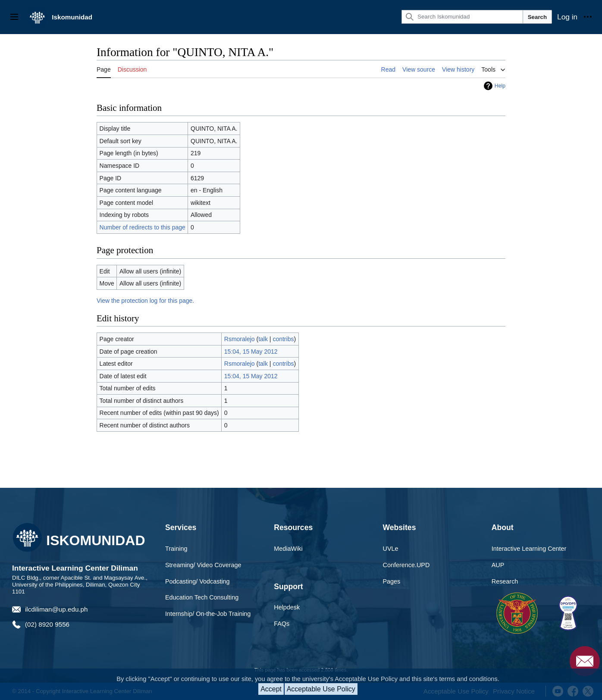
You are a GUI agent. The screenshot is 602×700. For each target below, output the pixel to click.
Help (500, 86)
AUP (498, 565)
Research (505, 581)
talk (263, 339)
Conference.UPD (406, 565)
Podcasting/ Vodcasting (198, 581)
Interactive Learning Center (529, 549)
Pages (392, 581)
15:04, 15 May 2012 (251, 352)
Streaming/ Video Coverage (203, 565)
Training (176, 549)
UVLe (391, 549)
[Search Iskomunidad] (462, 17)
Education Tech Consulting (202, 597)
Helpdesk (287, 607)
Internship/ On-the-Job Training (208, 614)
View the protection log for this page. (145, 301)
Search (537, 17)
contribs (283, 339)
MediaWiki (288, 549)
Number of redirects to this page (143, 227)
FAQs (282, 624)
